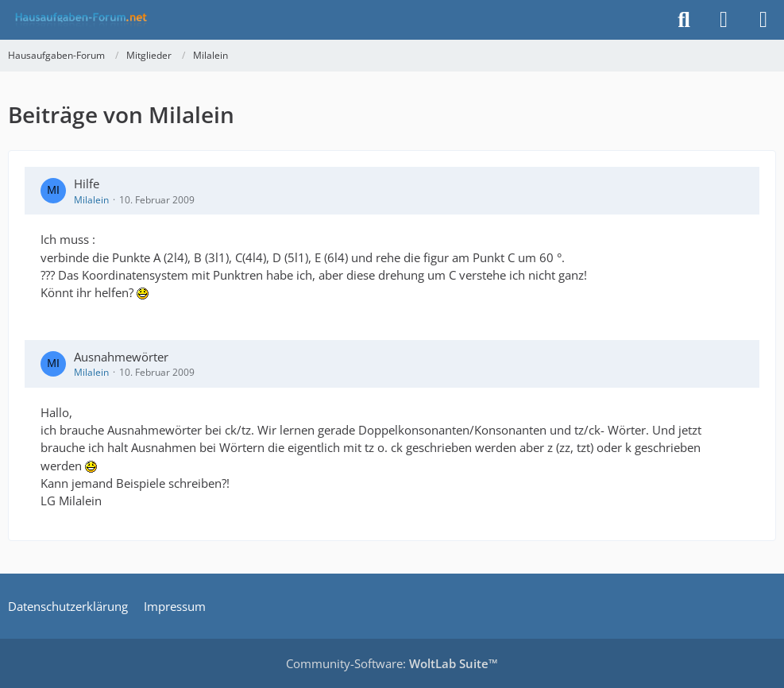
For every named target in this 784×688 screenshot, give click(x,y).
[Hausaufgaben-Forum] (79, 20)
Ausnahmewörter (121, 357)
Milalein (91, 200)
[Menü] (763, 20)
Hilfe (87, 184)
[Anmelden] (724, 20)
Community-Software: (392, 663)
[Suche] (684, 20)
